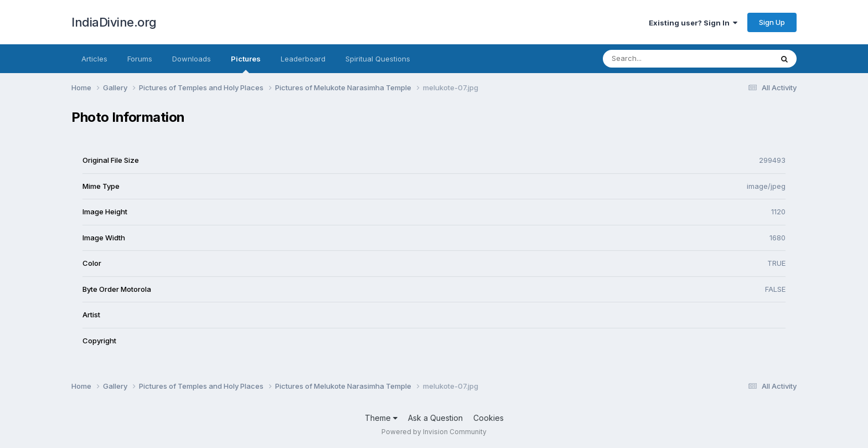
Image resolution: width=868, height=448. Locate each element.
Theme (381, 418)
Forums (140, 59)
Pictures (246, 64)
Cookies (489, 418)
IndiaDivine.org (114, 22)
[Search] (657, 59)
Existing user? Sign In (693, 23)
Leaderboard (303, 59)
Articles (94, 59)
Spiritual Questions (378, 59)
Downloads (192, 59)
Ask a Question (435, 418)
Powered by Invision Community (434, 432)
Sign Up (772, 22)
